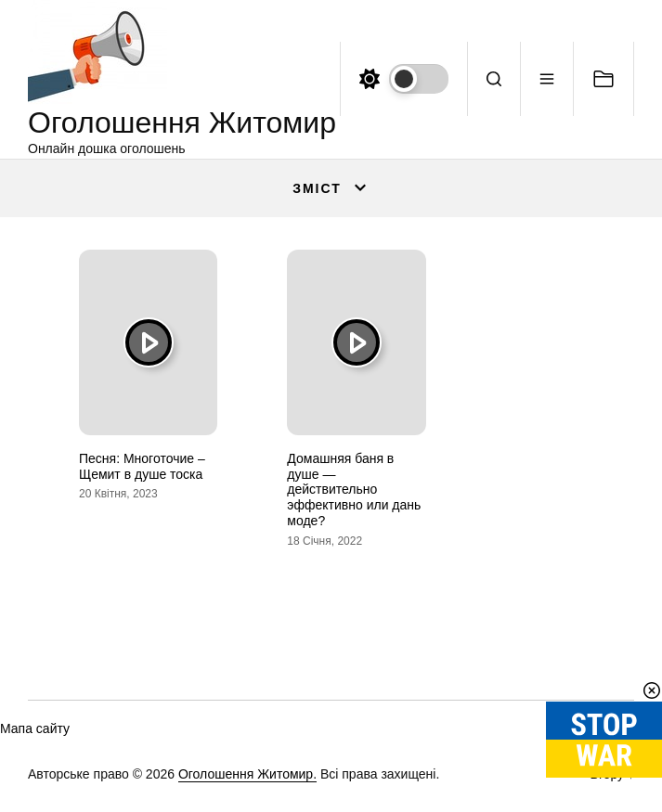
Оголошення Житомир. (247, 774)
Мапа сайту (35, 728)
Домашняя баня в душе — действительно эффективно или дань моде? (354, 490)
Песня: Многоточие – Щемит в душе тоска (142, 466)
